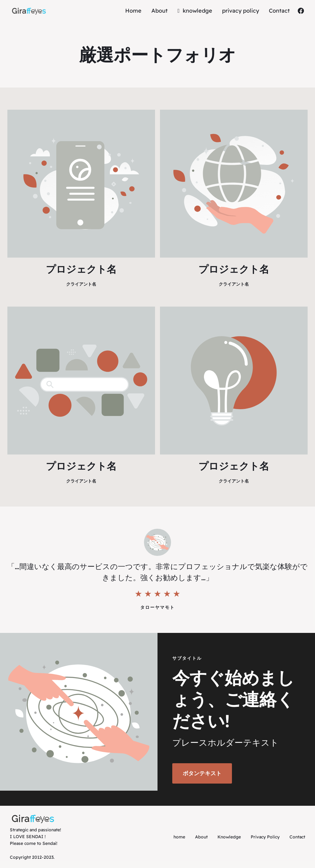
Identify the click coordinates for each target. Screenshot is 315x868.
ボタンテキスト (202, 773)
